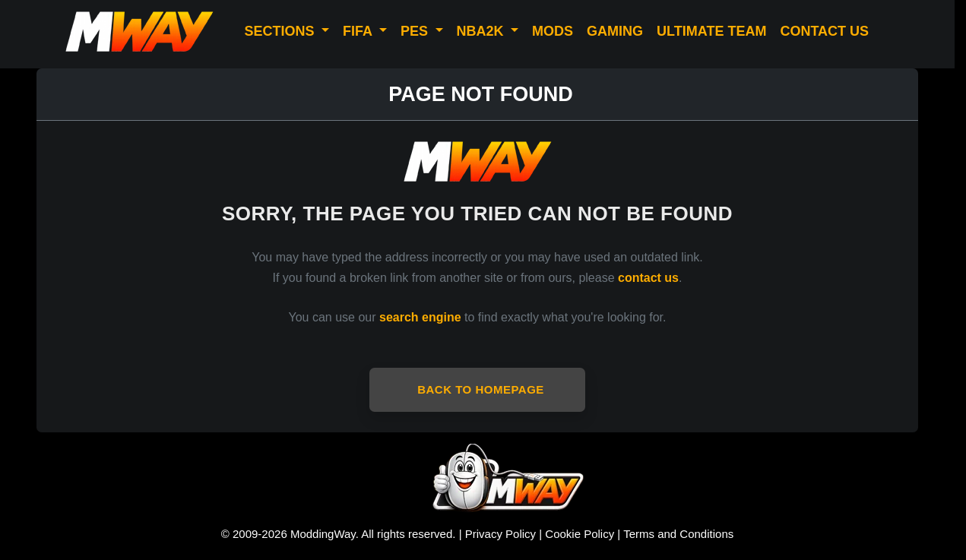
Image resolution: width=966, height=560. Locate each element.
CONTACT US (824, 31)
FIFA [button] (359, 31)
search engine (420, 317)
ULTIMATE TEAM (711, 31)
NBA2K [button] (482, 31)
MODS (553, 31)
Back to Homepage (481, 389)
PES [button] (416, 31)
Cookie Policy (580, 534)
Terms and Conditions (678, 534)
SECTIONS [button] (281, 31)
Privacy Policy (500, 534)
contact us (648, 278)
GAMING (615, 31)
